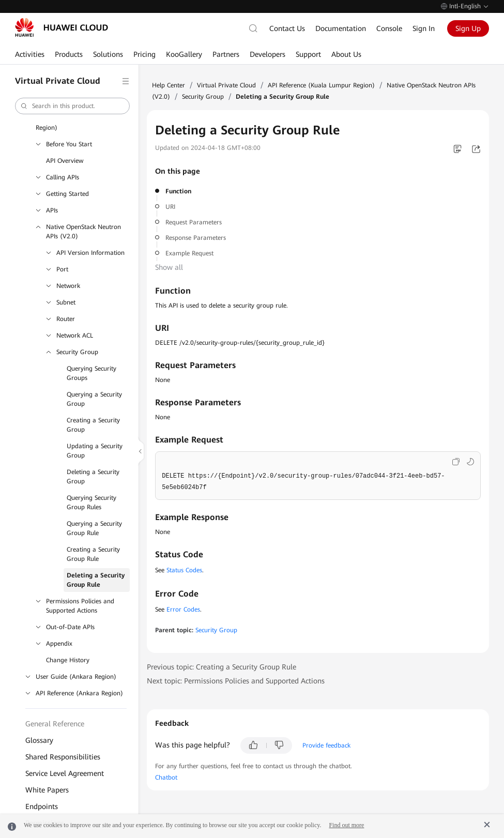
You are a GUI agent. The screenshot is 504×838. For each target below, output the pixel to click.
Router (66, 319)
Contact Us (287, 28)
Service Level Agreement (65, 773)
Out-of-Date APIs (70, 627)
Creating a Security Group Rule (93, 554)
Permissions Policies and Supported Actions (80, 606)
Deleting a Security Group (93, 477)
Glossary (39, 740)
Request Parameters (194, 222)
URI (170, 207)
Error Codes (183, 610)
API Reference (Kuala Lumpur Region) (321, 85)
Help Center (169, 85)
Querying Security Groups (91, 373)
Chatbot (166, 778)
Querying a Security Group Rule (94, 528)
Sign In (424, 28)
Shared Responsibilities (63, 757)
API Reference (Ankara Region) (79, 693)
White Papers (47, 790)
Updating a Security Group (95, 451)
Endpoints (42, 806)
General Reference (55, 724)
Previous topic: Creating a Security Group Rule (222, 667)
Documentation (341, 28)
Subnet (66, 302)
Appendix (59, 644)
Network (68, 286)
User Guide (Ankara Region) (76, 677)
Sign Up (468, 28)
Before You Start (69, 144)
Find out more (346, 825)
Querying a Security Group (94, 399)
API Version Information (90, 253)
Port (62, 269)
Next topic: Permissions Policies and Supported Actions (236, 681)
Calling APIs (63, 177)
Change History (68, 660)
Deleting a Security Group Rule (96, 580)
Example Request (189, 253)
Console (389, 28)
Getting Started (67, 194)
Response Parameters (196, 238)
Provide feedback (326, 745)
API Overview (65, 161)
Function (178, 191)
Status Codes (184, 570)
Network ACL (75, 336)
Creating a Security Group (93, 425)
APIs (52, 210)
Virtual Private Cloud (226, 85)
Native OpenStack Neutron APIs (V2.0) (83, 232)
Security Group (77, 352)
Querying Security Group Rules (91, 502)
